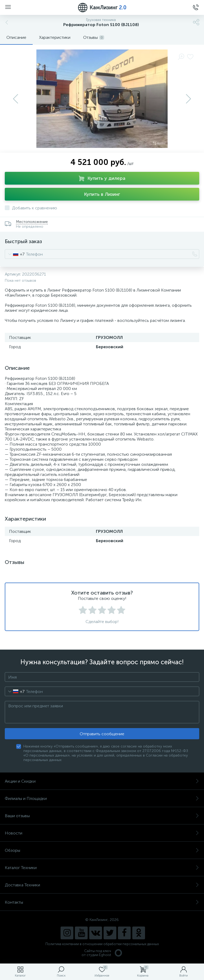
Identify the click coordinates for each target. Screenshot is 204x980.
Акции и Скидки (102, 781)
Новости (102, 833)
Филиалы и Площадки (102, 798)
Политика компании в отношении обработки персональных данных (102, 944)
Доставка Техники (102, 885)
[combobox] (15, 254)
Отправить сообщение (102, 734)
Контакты (102, 902)
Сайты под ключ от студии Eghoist (102, 953)
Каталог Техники (102, 868)
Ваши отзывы (102, 816)
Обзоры (102, 850)
